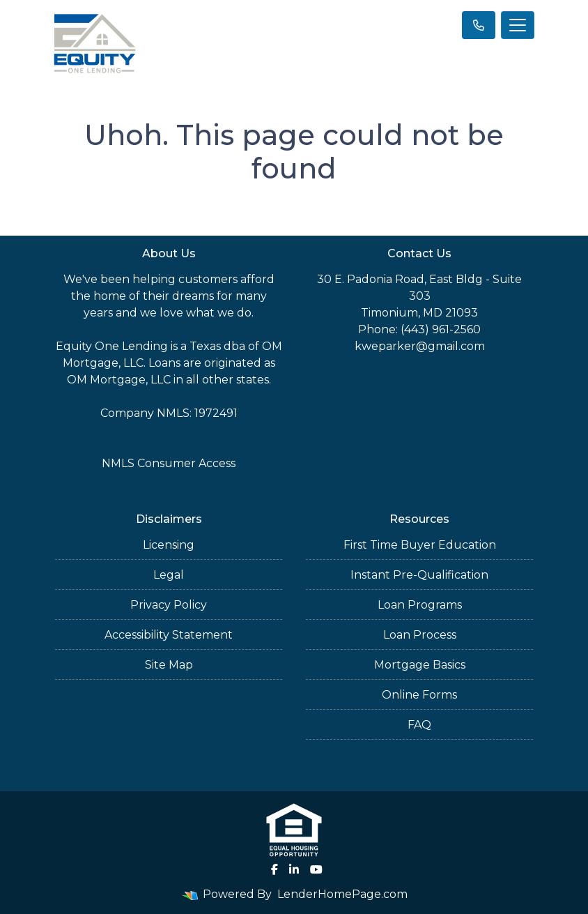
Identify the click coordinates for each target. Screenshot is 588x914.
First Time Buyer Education (420, 545)
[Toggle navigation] (518, 25)
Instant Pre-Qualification (419, 575)
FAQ (419, 725)
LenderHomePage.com (342, 894)
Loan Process (420, 635)
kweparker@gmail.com (420, 346)
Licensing (169, 545)
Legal (169, 575)
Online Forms (419, 695)
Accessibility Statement (169, 635)
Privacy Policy (169, 605)
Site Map (169, 665)
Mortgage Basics (420, 665)
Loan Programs (420, 605)
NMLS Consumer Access (169, 463)
